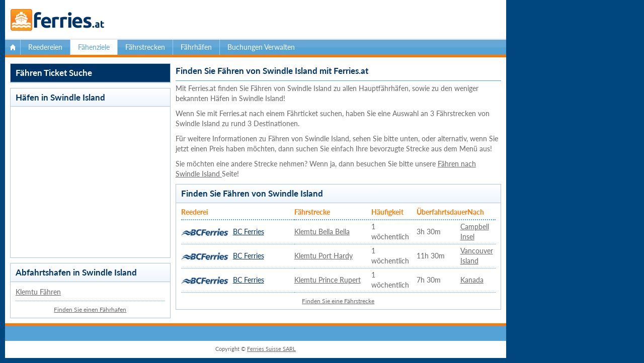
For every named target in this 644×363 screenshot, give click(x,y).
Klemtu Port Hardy (324, 256)
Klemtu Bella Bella (322, 232)
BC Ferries (249, 232)
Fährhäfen (196, 47)
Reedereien (45, 47)
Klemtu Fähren (38, 292)
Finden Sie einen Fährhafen (90, 309)
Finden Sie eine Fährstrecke (338, 301)
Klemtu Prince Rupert (328, 280)
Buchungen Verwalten (261, 47)
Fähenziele (94, 47)
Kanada (472, 280)
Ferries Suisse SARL (271, 349)
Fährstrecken (145, 47)
